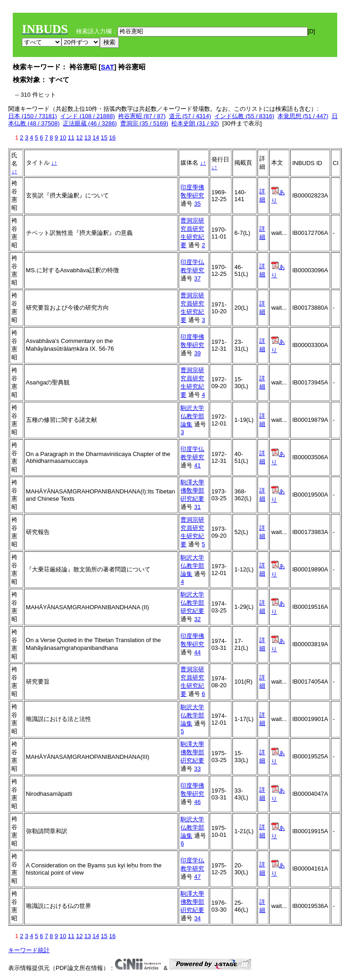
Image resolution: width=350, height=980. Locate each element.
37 (197, 278)
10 (63, 137)
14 (96, 137)
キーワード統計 (29, 950)
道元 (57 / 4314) (190, 116)
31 (197, 507)
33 (197, 769)
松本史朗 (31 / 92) (195, 123)
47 (197, 877)
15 (104, 137)
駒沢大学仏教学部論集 (192, 416)
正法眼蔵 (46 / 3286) (90, 123)
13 (87, 137)
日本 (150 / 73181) (33, 116)
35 (197, 204)
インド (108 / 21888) (87, 116)
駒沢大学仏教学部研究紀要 (192, 603)
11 (71, 137)
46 (197, 802)
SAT (107, 67)
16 (112, 137)
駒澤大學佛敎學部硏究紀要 (192, 490)
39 (197, 353)
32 (197, 619)
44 (197, 652)
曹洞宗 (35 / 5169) (144, 123)
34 (197, 918)
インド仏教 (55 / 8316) (244, 116)
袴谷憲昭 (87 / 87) (142, 116)
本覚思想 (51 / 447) (303, 116)
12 (79, 137)
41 (197, 465)
